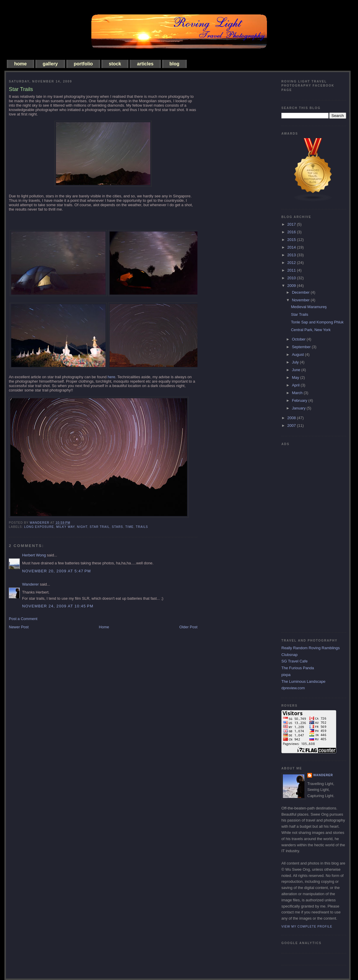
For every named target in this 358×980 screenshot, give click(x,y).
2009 (292, 286)
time (129, 527)
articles (145, 64)
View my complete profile (307, 927)
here (111, 377)
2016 (292, 232)
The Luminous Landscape (303, 681)
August (298, 355)
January (299, 408)
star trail (100, 527)
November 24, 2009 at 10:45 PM (58, 606)
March (298, 393)
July (296, 362)
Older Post (188, 627)
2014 (292, 247)
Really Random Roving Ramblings (311, 648)
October (299, 339)
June (297, 370)
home (20, 64)
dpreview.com (293, 688)
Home (104, 627)
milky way (66, 527)
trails (142, 527)
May (296, 377)
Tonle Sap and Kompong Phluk (317, 322)
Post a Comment (23, 619)
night (82, 527)
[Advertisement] (305, 537)
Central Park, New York (311, 330)
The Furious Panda (298, 668)
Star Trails (300, 314)
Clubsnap (289, 655)
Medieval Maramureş (309, 307)
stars (118, 527)
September (302, 347)
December (301, 292)
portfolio (83, 64)
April (296, 385)
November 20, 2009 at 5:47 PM (57, 571)
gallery (50, 64)
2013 (292, 255)
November (301, 300)
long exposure (39, 527)
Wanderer (30, 584)
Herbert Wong (34, 555)
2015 (292, 240)
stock (115, 64)
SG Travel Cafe (295, 661)
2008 (292, 418)
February (300, 400)
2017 (292, 224)
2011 (292, 270)
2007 (292, 425)
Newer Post (19, 627)
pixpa (286, 675)
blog (174, 64)
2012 (292, 263)
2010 (292, 278)
